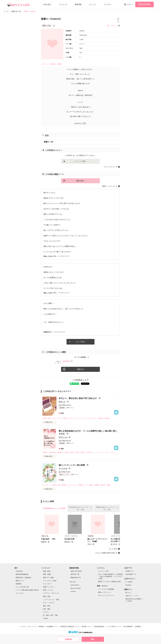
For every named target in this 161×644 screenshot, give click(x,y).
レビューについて (111, 167)
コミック (92, 4)
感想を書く (80, 181)
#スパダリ (71, 418)
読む (93, 639)
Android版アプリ (131, 574)
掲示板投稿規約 (99, 626)
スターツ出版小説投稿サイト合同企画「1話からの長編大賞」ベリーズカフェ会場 (110, 576)
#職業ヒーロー (83, 485)
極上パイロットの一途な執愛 (72, 465)
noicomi (73, 591)
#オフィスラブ (57, 418)
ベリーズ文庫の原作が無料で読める (27, 590)
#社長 (49, 418)
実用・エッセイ (48, 590)
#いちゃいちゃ (92, 418)
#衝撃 (59, 64)
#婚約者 (107, 418)
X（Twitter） (130, 582)
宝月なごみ (63, 437)
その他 (45, 618)
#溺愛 (44, 418)
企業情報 (138, 626)
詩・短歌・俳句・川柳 (50, 615)
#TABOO (53, 64)
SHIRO (46, 332)
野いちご (128, 593)
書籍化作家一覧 (76, 578)
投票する (80, 369)
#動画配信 (60, 452)
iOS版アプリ (130, 571)
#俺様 (108, 485)
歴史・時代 (47, 606)
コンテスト (108, 4)
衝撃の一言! (49, 142)
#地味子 (83, 452)
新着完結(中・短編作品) (23, 578)
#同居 (65, 418)
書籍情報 (78, 4)
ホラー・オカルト (49, 603)
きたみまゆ (63, 468)
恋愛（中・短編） (49, 578)
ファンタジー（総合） (50, 581)
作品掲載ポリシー (52, 626)
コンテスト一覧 (103, 571)
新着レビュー (20, 581)
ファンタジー (47, 584)
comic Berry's (75, 585)
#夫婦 (58, 485)
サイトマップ (32, 626)
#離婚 (91, 485)
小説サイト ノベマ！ (132, 596)
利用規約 (41, 626)
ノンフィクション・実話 (51, 600)
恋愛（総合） (47, 571)
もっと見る (80, 342)
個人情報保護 (128, 626)
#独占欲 (89, 452)
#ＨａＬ (45, 64)
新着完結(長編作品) (22, 574)
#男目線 (101, 418)
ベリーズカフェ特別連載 (106, 589)
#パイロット (47, 485)
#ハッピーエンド (81, 418)
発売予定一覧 (75, 574)
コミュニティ (20, 593)
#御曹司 (45, 452)
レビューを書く (80, 161)
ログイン (130, 4)
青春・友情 (47, 596)
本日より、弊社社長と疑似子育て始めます (78, 398)
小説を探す (47, 4)
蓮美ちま (62, 402)
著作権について (87, 626)
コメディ (46, 612)
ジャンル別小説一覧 (22, 587)
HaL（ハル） (112, 26)
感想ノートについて (110, 186)
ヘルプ (23, 626)
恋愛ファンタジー (49, 587)
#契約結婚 (52, 452)
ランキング (63, 4)
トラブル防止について (114, 626)
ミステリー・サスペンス (51, 593)
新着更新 (19, 584)
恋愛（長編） (47, 574)
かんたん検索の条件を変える (106, 553)
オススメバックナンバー (106, 595)
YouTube (128, 585)
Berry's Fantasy (76, 588)
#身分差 (72, 452)
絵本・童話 (47, 609)
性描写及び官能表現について (70, 626)
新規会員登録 (144, 4)
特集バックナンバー (104, 592)
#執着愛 (96, 485)
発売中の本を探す (76, 571)
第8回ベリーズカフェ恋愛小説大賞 (109, 582)
